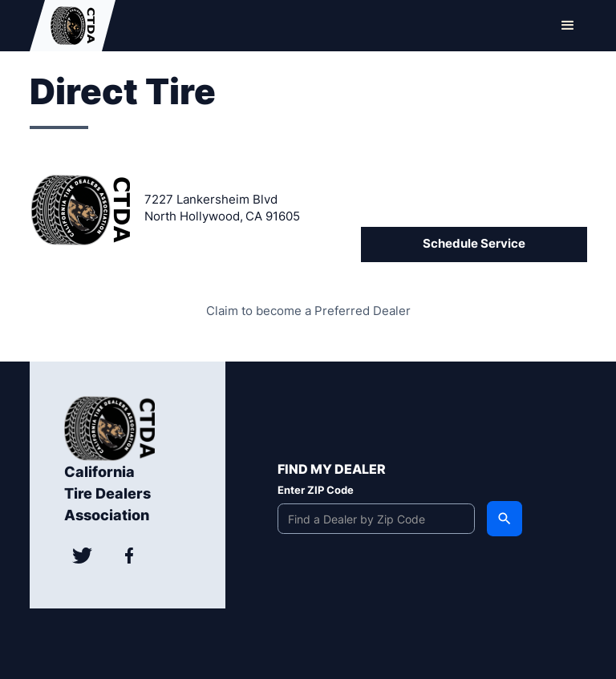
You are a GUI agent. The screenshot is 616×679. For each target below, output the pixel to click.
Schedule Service (474, 244)
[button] (568, 26)
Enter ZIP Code (316, 490)
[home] (73, 26)
